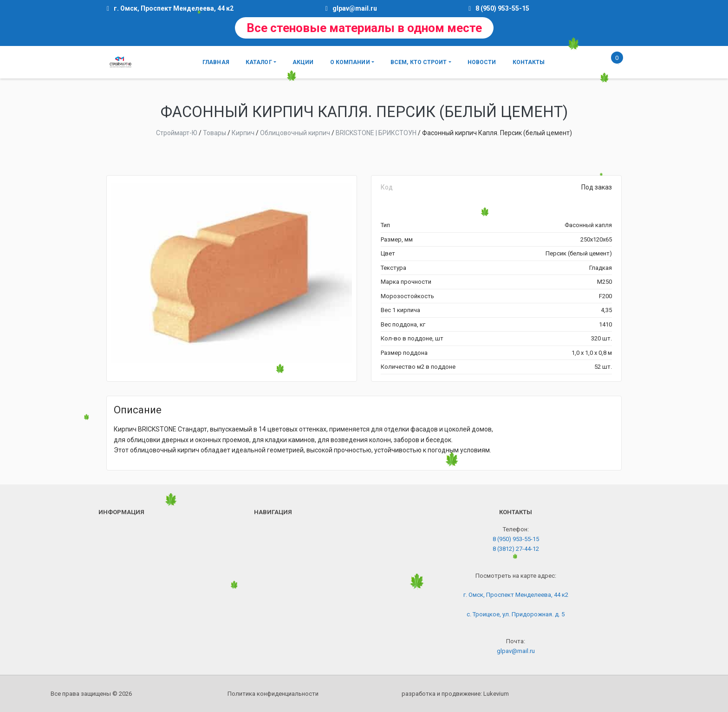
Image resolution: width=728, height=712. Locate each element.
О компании (350, 62)
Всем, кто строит (419, 62)
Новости (482, 62)
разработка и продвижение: (455, 694)
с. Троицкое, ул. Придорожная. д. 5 (516, 614)
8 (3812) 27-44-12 (516, 549)
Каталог (259, 62)
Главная (216, 62)
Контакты (529, 62)
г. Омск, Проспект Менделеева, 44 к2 (516, 595)
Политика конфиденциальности (273, 694)
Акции (303, 62)
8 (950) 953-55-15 (502, 8)
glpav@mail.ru (355, 8)
